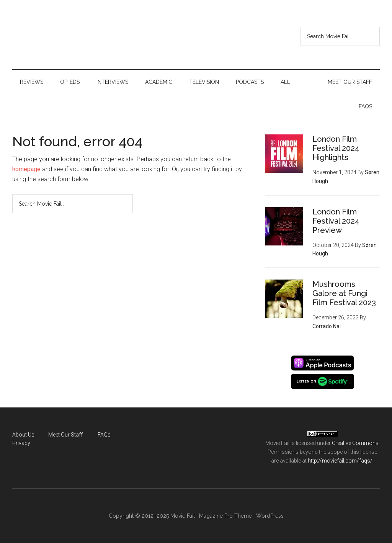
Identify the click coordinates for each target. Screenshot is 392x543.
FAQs (104, 435)
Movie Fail (54, 36)
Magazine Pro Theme (225, 516)
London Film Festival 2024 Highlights (336, 148)
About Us (23, 435)
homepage (26, 169)
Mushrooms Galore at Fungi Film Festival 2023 (344, 293)
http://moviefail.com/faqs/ (340, 461)
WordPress (270, 516)
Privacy (21, 443)
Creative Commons (355, 443)
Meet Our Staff (65, 435)
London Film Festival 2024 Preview (336, 221)
